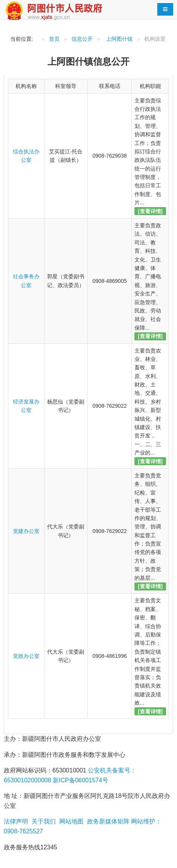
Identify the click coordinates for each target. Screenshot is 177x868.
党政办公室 (26, 656)
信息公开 (82, 39)
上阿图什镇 (119, 39)
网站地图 (70, 821)
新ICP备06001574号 (80, 780)
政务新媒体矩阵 (107, 821)
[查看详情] (150, 211)
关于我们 (43, 821)
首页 (54, 39)
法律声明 (16, 821)
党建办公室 (26, 531)
